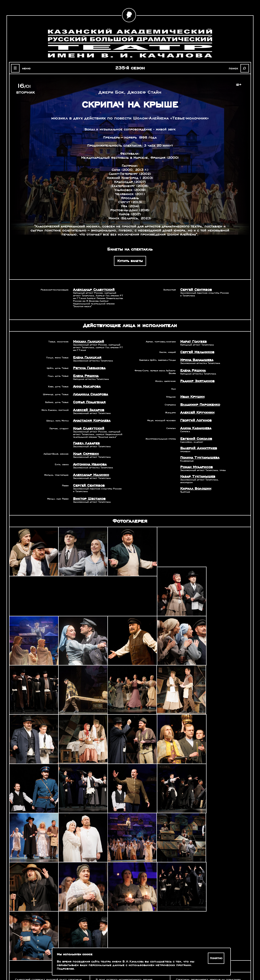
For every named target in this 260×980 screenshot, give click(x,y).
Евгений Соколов (195, 439)
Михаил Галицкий (87, 341)
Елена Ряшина (85, 376)
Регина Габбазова (88, 368)
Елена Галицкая (86, 357)
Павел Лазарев (86, 443)
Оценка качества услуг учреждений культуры (40, 957)
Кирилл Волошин (195, 489)
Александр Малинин (90, 475)
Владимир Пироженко (199, 405)
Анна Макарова (86, 386)
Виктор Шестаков (88, 499)
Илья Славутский (87, 428)
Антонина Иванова (89, 464)
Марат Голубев (193, 341)
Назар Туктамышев (197, 476)
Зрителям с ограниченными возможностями (40, 962)
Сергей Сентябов (195, 290)
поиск (234, 68)
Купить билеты (130, 261)
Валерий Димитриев (197, 448)
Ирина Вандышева (196, 360)
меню (25, 68)
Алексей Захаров (88, 410)
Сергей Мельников (196, 352)
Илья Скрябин (85, 454)
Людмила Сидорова (90, 394)
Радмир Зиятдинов (196, 381)
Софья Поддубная (89, 402)
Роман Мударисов (196, 467)
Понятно (216, 958)
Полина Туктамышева (199, 458)
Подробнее (65, 969)
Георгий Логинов (195, 420)
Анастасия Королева (91, 421)
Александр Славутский (92, 290)
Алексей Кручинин (196, 412)
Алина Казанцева (195, 428)
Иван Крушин (192, 397)
